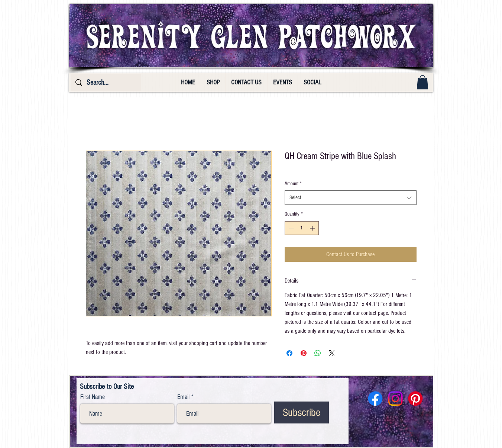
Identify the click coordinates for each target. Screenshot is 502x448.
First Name (93, 397)
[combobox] (351, 198)
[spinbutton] (302, 228)
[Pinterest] (415, 399)
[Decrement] (290, 228)
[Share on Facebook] (289, 353)
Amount (293, 184)
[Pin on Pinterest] (304, 353)
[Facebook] (375, 399)
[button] (422, 82)
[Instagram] (395, 399)
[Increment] (313, 228)
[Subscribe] (302, 412)
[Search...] (106, 83)
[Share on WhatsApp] (318, 353)
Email (183, 397)
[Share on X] (332, 353)
